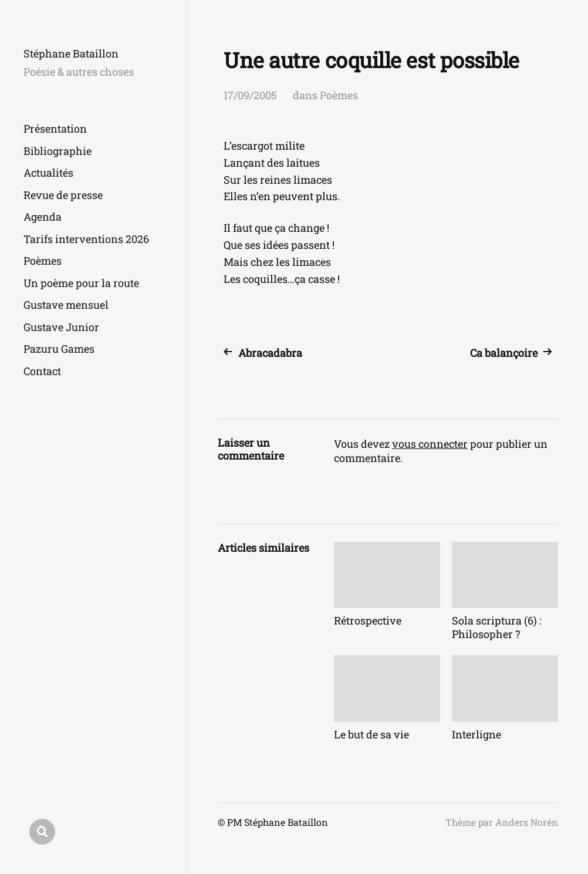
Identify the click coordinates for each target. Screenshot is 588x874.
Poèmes (43, 261)
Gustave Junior (61, 327)
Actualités (48, 173)
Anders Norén (527, 822)
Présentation (55, 129)
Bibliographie (58, 151)
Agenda (43, 217)
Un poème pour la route (81, 283)
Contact (42, 371)
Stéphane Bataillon (71, 53)
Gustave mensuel (66, 305)
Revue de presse (63, 195)
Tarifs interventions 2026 (86, 239)
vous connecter (430, 444)
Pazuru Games (59, 349)
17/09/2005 (250, 95)
